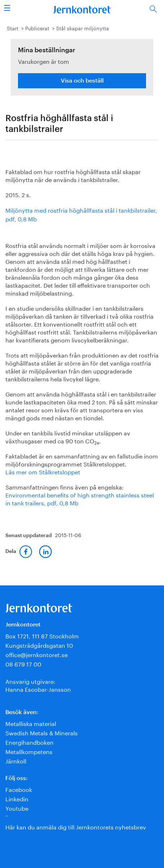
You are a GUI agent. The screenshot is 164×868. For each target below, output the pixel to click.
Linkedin (17, 798)
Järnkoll (16, 760)
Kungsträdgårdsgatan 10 (39, 645)
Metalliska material (31, 723)
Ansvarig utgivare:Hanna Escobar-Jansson (38, 685)
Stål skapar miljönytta (83, 28)
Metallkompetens (29, 751)
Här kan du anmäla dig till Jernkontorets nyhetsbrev (76, 826)
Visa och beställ (82, 81)
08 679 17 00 (23, 663)
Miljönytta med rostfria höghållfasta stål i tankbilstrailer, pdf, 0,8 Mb (81, 214)
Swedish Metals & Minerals (42, 732)
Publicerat (37, 28)
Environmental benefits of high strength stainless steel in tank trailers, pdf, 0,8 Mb (80, 498)
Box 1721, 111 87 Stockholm (42, 635)
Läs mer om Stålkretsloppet (43, 471)
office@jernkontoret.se (37, 654)
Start (13, 28)
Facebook (19, 789)
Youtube (17, 808)
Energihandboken (29, 742)
